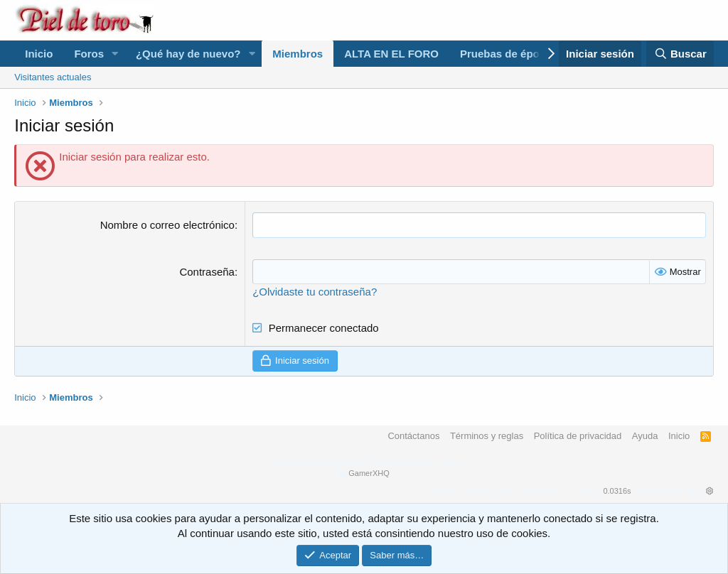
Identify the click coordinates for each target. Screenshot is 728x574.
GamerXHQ (369, 473)
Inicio (39, 54)
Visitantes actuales (53, 77)
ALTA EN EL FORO (391, 54)
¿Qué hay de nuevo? (188, 54)
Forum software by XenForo (364, 462)
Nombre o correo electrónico (167, 225)
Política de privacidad (578, 436)
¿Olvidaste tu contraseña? (315, 291)
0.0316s (617, 491)
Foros (89, 54)
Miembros (298, 54)
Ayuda (645, 436)
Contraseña (207, 271)
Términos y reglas (487, 436)
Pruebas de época (505, 54)
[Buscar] (680, 54)
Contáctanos (413, 436)
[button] (115, 54)
